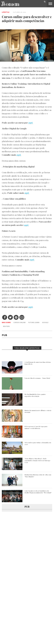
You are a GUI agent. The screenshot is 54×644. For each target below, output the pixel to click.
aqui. (31, 123)
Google (45, 322)
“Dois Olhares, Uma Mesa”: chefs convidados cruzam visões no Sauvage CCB (37, 460)
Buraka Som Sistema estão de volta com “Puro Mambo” (38, 476)
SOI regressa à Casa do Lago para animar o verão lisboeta (36, 427)
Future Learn (34, 322)
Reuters (6, 326)
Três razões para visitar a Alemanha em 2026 (38, 444)
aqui (30, 307)
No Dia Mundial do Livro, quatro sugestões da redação (35, 395)
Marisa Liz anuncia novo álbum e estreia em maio (38, 411)
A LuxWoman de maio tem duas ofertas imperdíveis (38, 363)
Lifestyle (6, 12)
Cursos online (20, 322)
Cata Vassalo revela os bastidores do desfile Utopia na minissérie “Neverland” (38, 492)
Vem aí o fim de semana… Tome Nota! (37, 378)
